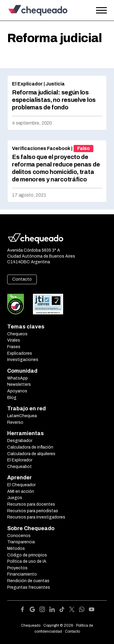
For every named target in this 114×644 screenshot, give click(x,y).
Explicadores (20, 353)
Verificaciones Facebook (41, 148)
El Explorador (20, 460)
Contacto (22, 279)
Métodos (16, 549)
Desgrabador (20, 441)
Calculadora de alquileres (31, 454)
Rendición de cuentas (28, 581)
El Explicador (27, 84)
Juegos (15, 498)
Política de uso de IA (27, 561)
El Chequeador (21, 485)
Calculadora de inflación (30, 447)
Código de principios (27, 555)
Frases (14, 347)
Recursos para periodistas (33, 511)
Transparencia (21, 542)
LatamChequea (22, 416)
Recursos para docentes (31, 504)
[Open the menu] (101, 10)
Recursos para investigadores (36, 517)
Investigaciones (23, 360)
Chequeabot (19, 467)
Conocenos (19, 536)
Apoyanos (17, 391)
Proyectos (17, 568)
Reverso (15, 422)
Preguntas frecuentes (29, 587)
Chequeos (17, 334)
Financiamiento (22, 574)
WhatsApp (18, 378)
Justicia (55, 84)
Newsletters (19, 384)
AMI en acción (21, 491)
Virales (14, 340)
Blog (12, 398)
